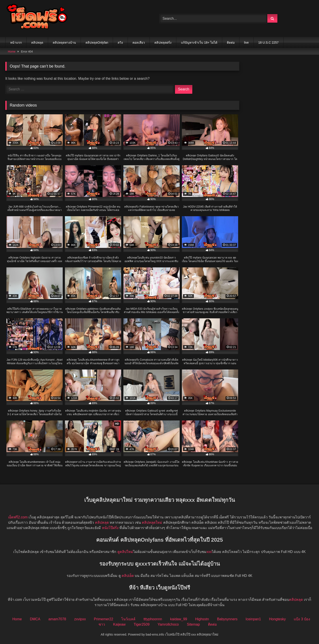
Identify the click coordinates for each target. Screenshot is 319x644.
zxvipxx (80, 619)
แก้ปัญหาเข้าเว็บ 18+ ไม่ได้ (199, 43)
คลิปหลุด (37, 43)
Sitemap (193, 624)
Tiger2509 (141, 624)
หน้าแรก (16, 43)
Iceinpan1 (253, 619)
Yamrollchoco (168, 624)
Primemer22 (104, 619)
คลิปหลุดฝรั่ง (163, 43)
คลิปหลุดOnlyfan (97, 43)
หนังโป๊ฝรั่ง (110, 528)
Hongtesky (277, 619)
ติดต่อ (231, 43)
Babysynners (227, 619)
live (246, 43)
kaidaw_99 (179, 619)
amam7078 (57, 619)
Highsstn (202, 619)
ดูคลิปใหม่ (125, 552)
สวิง (120, 43)
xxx (209, 552)
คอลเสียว (139, 43)
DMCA (35, 619)
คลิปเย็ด (128, 576)
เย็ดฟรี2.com (18, 517)
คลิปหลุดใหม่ (152, 522)
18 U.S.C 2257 (268, 43)
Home (12, 52)
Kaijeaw (119, 624)
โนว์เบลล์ (128, 619)
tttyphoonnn (153, 619)
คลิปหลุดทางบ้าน (64, 43)
